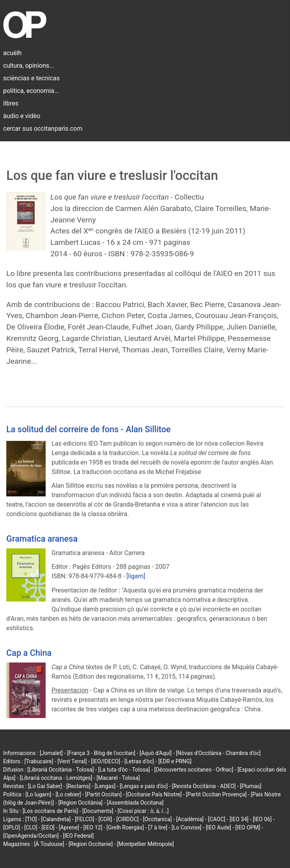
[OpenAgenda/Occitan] (31, 836)
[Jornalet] (51, 753)
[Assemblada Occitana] (135, 803)
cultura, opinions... (29, 66)
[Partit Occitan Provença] (216, 794)
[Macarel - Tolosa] (118, 778)
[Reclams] (78, 786)
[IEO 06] (262, 819)
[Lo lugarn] (39, 794)
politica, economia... (31, 91)
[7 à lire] (158, 827)
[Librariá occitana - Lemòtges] (56, 778)
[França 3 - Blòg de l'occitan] (101, 753)
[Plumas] (251, 786)
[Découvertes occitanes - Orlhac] (194, 770)
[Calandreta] (56, 819)
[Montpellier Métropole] (145, 844)
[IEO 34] (239, 819)
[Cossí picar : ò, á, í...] (143, 811)
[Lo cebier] (68, 794)
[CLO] (30, 827)
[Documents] (98, 811)
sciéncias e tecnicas (31, 78)
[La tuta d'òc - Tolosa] (124, 770)
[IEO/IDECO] (105, 761)
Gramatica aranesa (42, 539)
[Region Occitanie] (91, 844)
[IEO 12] (93, 827)
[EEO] (48, 827)
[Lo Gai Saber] (45, 786)
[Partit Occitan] (104, 794)
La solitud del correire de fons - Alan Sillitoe (89, 429)
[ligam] (136, 576)
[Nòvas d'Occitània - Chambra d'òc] (218, 753)
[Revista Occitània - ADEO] (204, 786)
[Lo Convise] (187, 827)
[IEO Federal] (78, 836)
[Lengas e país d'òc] (144, 786)
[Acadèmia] (190, 819)
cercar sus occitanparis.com (43, 129)
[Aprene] (69, 827)
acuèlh (12, 53)
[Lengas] (105, 786)
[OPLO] (12, 827)
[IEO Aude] (218, 827)
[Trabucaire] (39, 761)
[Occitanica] (157, 819)
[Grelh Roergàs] (125, 827)
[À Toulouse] (49, 844)
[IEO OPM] (248, 827)
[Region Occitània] (80, 803)
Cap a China (29, 653)
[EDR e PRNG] (175, 761)
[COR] (105, 819)
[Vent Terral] (72, 761)
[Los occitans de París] (50, 811)
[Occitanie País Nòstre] (154, 794)
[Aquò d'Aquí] (156, 753)
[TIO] (31, 819)
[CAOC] (216, 819)
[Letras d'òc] (139, 761)
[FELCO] (84, 819)
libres (11, 103)
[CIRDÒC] (128, 819)
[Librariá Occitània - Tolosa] (61, 770)
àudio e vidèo (22, 116)
